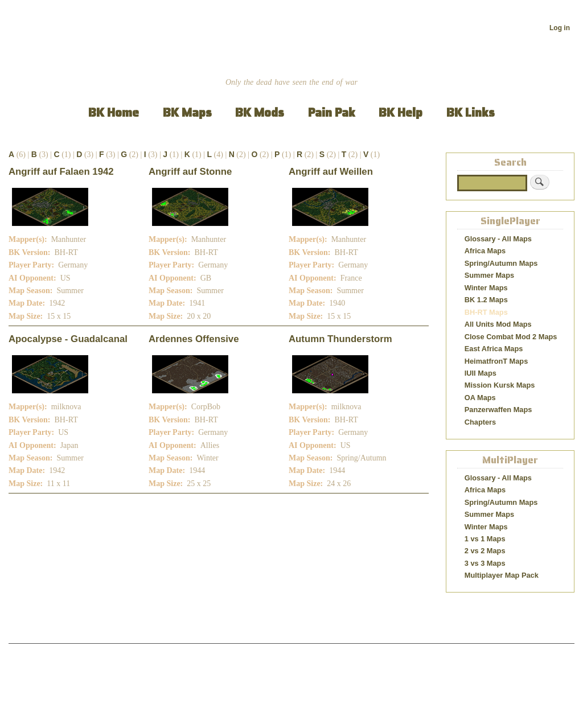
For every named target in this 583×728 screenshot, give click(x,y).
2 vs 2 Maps (485, 551)
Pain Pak (332, 112)
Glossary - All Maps (498, 239)
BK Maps (187, 112)
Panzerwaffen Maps (498, 410)
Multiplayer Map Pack (502, 575)
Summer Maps (489, 275)
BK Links (471, 112)
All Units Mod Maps (498, 324)
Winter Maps (486, 288)
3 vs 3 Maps (485, 563)
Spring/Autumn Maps (501, 263)
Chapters (480, 422)
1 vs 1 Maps (485, 539)
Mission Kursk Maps (500, 385)
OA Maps (480, 398)
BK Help (401, 112)
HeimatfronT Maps (496, 361)
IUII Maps (481, 373)
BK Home (114, 112)
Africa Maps (485, 251)
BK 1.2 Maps (486, 300)
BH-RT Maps (486, 312)
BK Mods (260, 112)
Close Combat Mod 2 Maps (511, 337)
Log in (560, 28)
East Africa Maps (494, 349)
